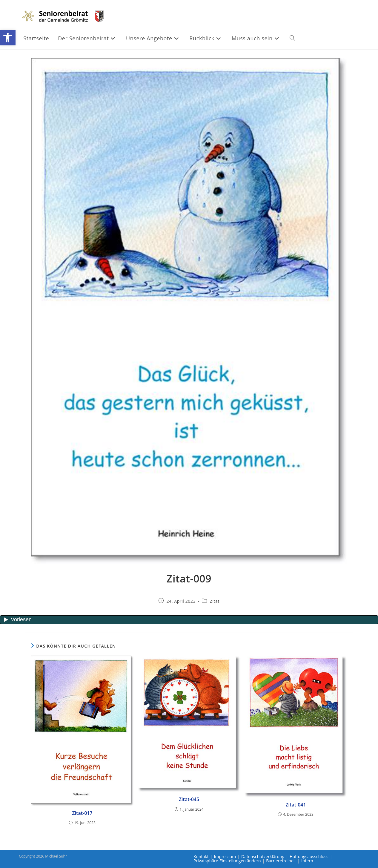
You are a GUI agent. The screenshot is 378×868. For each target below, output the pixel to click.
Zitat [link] (215, 601)
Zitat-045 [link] (189, 799)
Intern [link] (307, 861)
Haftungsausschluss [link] (309, 857)
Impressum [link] (225, 857)
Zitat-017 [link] (82, 813)
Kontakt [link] (201, 857)
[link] (8, 38)
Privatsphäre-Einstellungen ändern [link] (227, 861)
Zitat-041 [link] (296, 805)
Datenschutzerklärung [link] (263, 857)
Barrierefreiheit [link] (281, 861)
